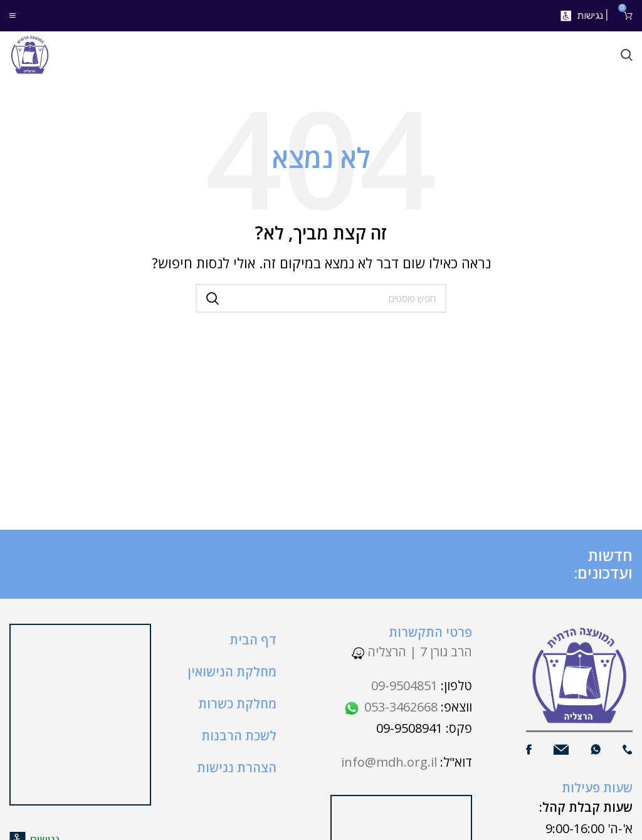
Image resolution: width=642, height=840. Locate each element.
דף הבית (253, 640)
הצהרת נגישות (237, 768)
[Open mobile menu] (13, 16)
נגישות (590, 15)
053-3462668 (390, 707)
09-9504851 (404, 685)
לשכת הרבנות (239, 736)
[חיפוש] (627, 55)
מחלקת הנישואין (232, 672)
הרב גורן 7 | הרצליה (412, 652)
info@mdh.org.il (389, 762)
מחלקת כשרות (237, 704)
